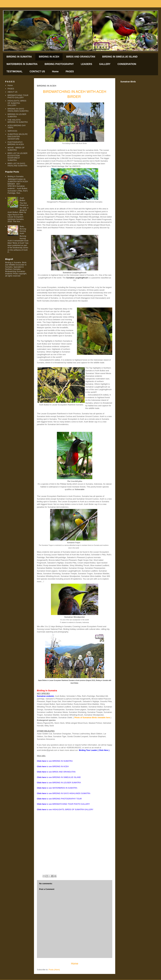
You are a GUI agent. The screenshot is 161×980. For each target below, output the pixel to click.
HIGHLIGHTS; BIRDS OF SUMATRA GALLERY (17, 103)
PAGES (70, 71)
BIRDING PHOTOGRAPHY (59, 64)
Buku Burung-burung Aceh (23, 230)
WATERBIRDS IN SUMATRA (22, 64)
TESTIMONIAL (14, 71)
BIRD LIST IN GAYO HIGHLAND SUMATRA (17, 165)
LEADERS (86, 64)
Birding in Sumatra (15, 176)
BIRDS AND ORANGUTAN (81, 57)
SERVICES (12, 131)
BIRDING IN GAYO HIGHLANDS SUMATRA (18, 110)
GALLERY (105, 64)
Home (55, 71)
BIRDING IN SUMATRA (19, 57)
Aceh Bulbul (22, 199)
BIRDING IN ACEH (49, 57)
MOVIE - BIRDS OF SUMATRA (16, 149)
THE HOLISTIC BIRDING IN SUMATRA (18, 121)
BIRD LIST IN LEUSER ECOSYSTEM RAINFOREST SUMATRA (17, 157)
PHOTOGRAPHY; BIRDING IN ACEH (16, 143)
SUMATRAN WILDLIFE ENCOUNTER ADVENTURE (18, 136)
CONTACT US (37, 71)
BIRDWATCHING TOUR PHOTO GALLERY (18, 96)
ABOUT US (12, 92)
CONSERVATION (127, 64)
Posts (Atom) (54, 970)
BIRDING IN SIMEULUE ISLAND (120, 57)
